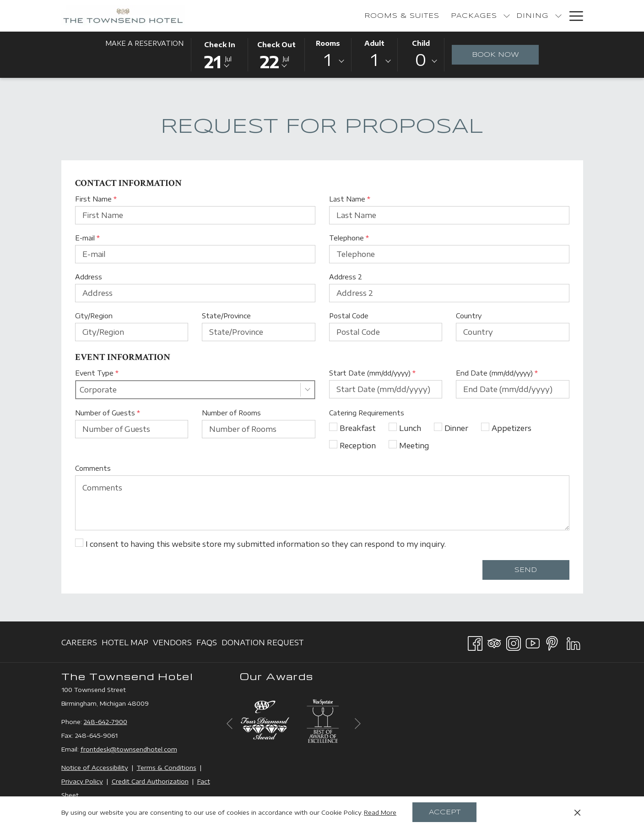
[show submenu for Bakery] (505, 16)
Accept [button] (445, 812)
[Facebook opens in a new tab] (475, 642)
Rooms (328, 43)
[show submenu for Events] (558, 16)
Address (89, 277)
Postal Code (349, 316)
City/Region (94, 316)
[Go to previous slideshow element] (230, 723)
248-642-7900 (106, 722)
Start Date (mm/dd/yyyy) (372, 373)
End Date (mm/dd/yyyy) (497, 373)
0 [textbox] (421, 60)
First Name (96, 199)
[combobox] (328, 61)
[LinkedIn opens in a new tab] (574, 642)
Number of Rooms (231, 413)
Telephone (349, 238)
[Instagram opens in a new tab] (514, 642)
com (170, 749)
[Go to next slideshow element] (358, 723)
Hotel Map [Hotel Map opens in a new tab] (125, 644)
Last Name (350, 199)
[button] (220, 54)
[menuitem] (296, 16)
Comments (93, 468)
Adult (374, 43)
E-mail (87, 238)
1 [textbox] (328, 60)
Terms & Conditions (167, 768)
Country (469, 316)
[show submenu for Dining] (452, 16)
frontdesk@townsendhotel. (122, 749)
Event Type (97, 373)
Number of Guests (108, 413)
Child (421, 43)
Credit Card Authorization (150, 781)
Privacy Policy (82, 781)
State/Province (226, 316)
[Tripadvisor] (494, 642)
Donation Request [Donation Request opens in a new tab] (263, 644)
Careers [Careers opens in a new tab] (79, 644)
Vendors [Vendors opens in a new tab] (172, 644)
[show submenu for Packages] (400, 16)
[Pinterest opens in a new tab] (552, 642)
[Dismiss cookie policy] (577, 812)
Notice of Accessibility (95, 768)
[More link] (573, 16)
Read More (380, 812)
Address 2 (346, 277)
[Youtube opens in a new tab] (533, 642)
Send (526, 570)
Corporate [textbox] (98, 390)
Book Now (506, 54)
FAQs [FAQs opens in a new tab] (207, 644)
